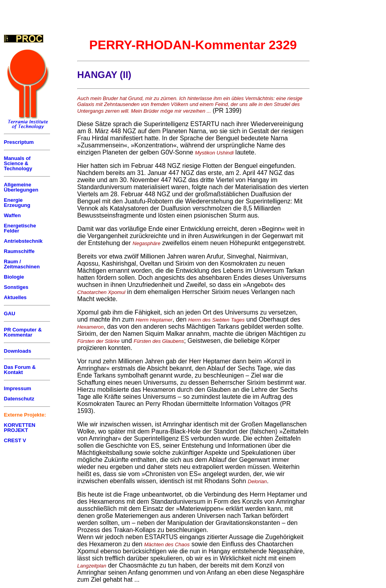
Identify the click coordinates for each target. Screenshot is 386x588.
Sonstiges (16, 287)
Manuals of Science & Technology (18, 163)
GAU (10, 314)
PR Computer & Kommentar (23, 332)
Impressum (18, 388)
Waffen (12, 215)
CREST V (15, 440)
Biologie (14, 277)
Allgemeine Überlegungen (21, 187)
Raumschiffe (19, 251)
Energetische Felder (20, 228)
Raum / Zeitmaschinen (22, 264)
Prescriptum (19, 142)
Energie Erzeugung (17, 203)
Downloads (18, 351)
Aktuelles (15, 297)
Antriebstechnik (23, 241)
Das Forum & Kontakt (20, 370)
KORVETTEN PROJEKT (20, 428)
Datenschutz (19, 399)
